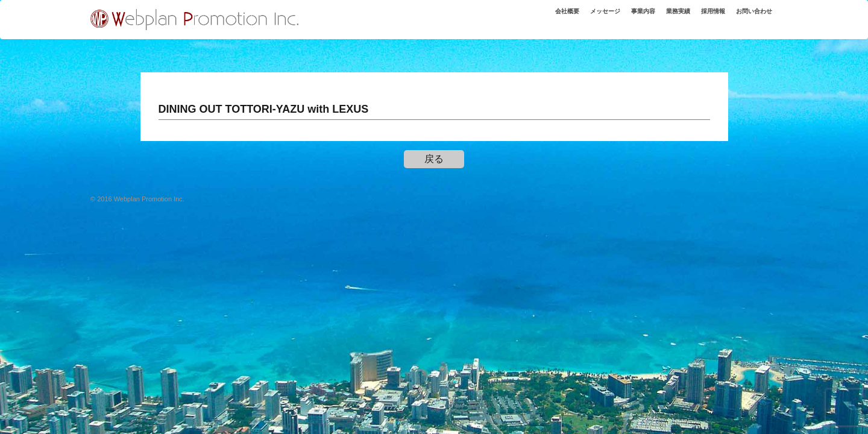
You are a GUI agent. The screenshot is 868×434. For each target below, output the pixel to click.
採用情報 (702, 17)
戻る (434, 159)
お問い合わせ (750, 17)
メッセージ (579, 17)
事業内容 (623, 17)
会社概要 (535, 17)
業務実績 (662, 17)
